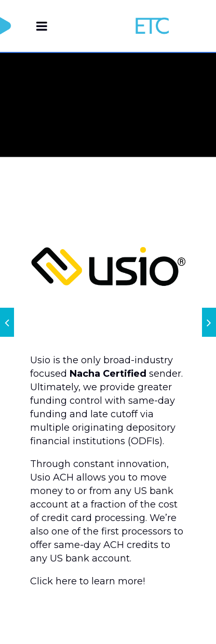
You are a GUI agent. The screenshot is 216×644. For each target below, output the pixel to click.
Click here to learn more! (87, 581)
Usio (156, 111)
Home (126, 111)
